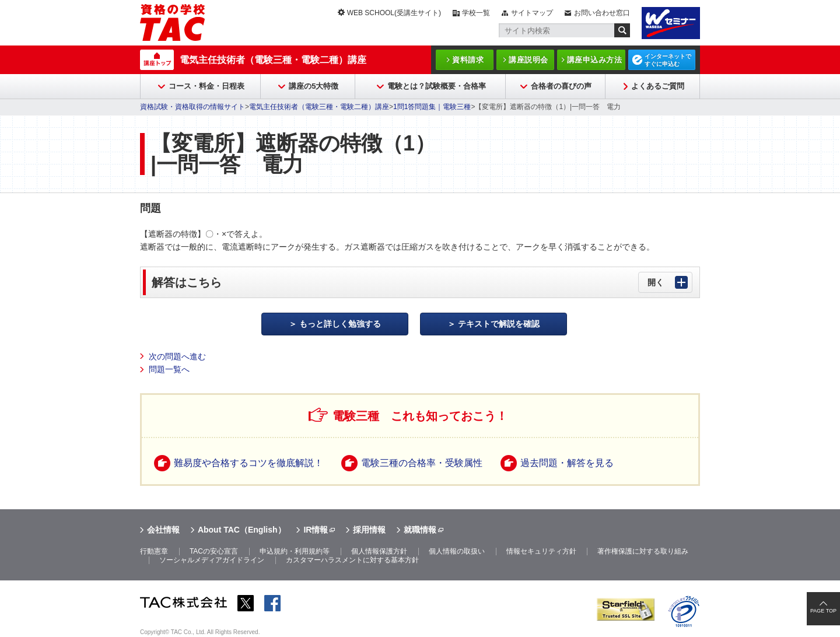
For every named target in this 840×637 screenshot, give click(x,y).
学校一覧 (476, 13)
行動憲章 (154, 551)
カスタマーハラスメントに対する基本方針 (352, 560)
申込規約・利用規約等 (295, 551)
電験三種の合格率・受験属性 (422, 463)
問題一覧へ (169, 369)
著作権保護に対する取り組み (643, 551)
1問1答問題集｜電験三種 (432, 107)
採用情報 (369, 530)
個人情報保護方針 (379, 551)
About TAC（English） (242, 530)
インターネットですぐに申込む (668, 60)
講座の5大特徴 (314, 86)
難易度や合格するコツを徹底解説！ (249, 463)
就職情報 (420, 530)
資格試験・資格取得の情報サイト (192, 107)
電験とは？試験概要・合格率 (437, 86)
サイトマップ (532, 13)
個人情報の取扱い (457, 551)
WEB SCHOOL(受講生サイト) (394, 13)
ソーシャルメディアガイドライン (212, 560)
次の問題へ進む (177, 356)
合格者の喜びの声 (561, 86)
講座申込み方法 (595, 60)
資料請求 (468, 60)
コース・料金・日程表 (206, 86)
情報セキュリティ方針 (541, 551)
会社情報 (163, 530)
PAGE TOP (823, 611)
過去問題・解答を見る (567, 463)
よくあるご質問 (658, 86)
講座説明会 (528, 60)
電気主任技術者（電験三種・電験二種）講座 (273, 60)
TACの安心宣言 (214, 551)
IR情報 (316, 530)
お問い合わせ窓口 (602, 13)
